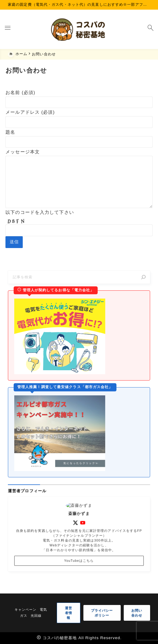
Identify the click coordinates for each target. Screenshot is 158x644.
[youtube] (83, 540)
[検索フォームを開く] (150, 29)
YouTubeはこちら (79, 578)
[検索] (143, 286)
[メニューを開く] (8, 29)
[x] (76, 540)
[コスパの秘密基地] (79, 29)
